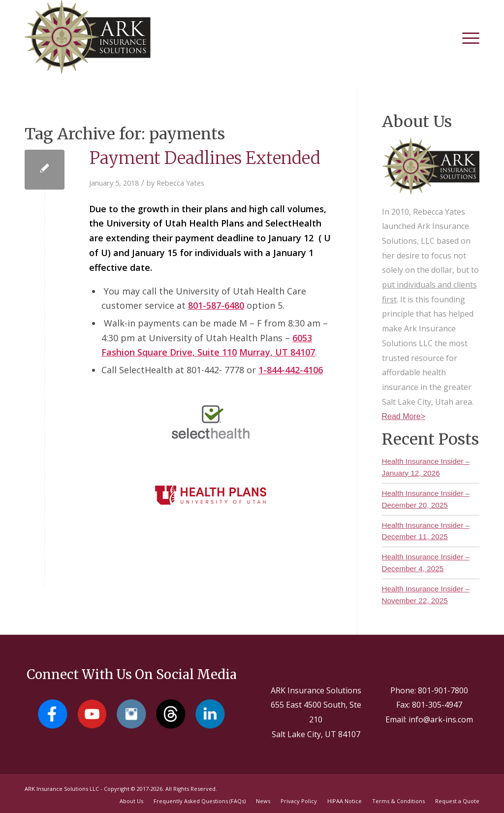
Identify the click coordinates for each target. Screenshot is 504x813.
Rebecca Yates (180, 183)
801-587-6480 (216, 305)
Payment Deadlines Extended (205, 158)
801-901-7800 (443, 690)
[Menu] (466, 37)
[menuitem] (466, 37)
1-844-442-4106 (291, 370)
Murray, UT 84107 (277, 352)
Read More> (404, 416)
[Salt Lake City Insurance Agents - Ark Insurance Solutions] (88, 37)
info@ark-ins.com (441, 719)
